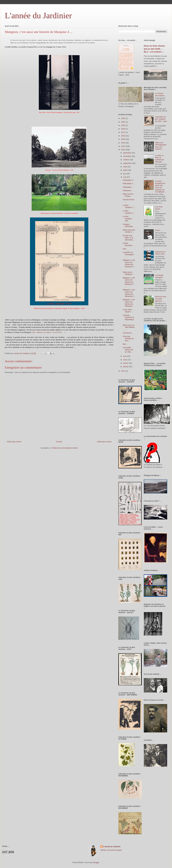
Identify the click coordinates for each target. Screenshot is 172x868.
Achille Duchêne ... (128, 244)
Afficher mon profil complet (111, 850)
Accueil (59, 442)
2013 (123, 146)
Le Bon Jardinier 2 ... (129, 212)
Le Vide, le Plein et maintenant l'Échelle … (160, 159)
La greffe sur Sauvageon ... (128, 254)
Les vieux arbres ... (159, 208)
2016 (123, 136)
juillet (126, 170)
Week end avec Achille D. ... (129, 231)
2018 (123, 129)
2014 (123, 143)
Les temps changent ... (160, 276)
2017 (123, 132)
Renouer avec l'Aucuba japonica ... (161, 299)
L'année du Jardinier (38, 16)
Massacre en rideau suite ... (161, 253)
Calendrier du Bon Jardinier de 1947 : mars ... (161, 120)
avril (125, 356)
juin (125, 174)
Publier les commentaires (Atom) (65, 448)
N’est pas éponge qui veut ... (128, 339)
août (125, 167)
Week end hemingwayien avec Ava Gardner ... (161, 146)
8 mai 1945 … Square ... (128, 311)
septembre (128, 163)
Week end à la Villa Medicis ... (129, 327)
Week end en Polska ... (128, 195)
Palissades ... (128, 187)
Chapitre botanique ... (129, 225)
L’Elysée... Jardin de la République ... (128, 318)
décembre (127, 153)
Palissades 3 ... (129, 180)
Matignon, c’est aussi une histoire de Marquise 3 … (129, 282)
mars (126, 360)
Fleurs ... (159, 230)
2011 (123, 371)
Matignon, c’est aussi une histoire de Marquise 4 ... (129, 264)
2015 (123, 139)
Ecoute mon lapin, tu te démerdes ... (129, 238)
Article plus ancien (104, 442)
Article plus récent (14, 442)
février (126, 363)
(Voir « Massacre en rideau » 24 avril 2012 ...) (48, 332)
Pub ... (125, 249)
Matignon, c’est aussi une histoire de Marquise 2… (129, 293)
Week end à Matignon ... (128, 273)
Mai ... (125, 344)
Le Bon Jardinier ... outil (128, 219)
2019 (123, 125)
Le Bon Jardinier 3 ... (129, 206)
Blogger (96, 862)
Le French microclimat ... (161, 94)
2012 (123, 150)
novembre (127, 156)
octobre (127, 160)
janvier (126, 367)
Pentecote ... (128, 191)
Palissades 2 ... (129, 184)
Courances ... (128, 333)
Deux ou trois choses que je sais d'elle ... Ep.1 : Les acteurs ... (154, 49)
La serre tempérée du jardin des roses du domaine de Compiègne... (160, 186)
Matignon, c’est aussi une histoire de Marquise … (129, 303)
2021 (123, 122)
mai (125, 177)
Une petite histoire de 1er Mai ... (128, 350)
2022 (123, 118)
